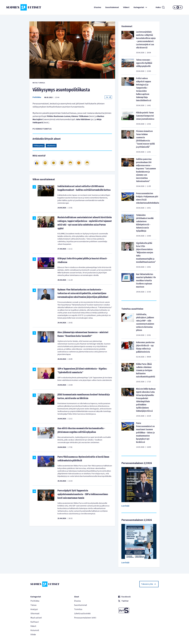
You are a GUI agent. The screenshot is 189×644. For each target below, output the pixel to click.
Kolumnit (35, 630)
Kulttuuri (35, 622)
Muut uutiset (36, 618)
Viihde (33, 635)
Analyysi (34, 609)
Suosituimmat (112, 7)
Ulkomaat (35, 614)
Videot (126, 7)
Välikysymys (39, 146)
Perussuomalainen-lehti (85, 618)
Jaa (108, 97)
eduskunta (51, 146)
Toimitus (78, 609)
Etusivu (98, 7)
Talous (33, 605)
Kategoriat (141, 7)
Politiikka (37, 97)
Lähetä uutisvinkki (82, 614)
